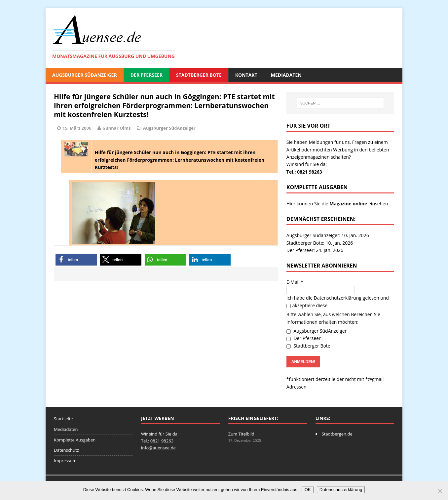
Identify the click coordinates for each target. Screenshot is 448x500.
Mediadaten (286, 75)
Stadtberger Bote (199, 75)
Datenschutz (66, 450)
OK (307, 490)
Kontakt (246, 75)
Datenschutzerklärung (338, 298)
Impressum (65, 461)
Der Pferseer (147, 75)
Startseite (63, 419)
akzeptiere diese (307, 305)
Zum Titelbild (241, 434)
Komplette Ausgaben (75, 440)
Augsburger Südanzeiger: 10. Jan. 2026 (328, 235)
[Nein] (440, 491)
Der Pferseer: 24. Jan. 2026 (315, 250)
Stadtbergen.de (337, 434)
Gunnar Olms (117, 128)
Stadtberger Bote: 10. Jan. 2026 (320, 243)
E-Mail (295, 282)
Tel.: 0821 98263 (304, 172)
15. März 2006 (77, 128)
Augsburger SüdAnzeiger (85, 75)
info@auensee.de (158, 448)
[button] (76, 260)
